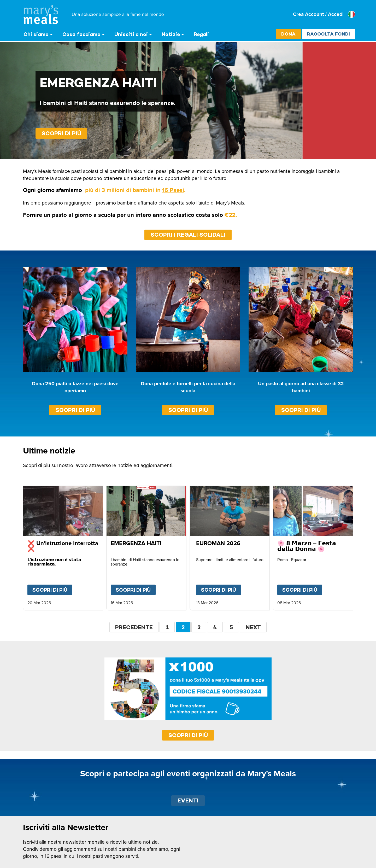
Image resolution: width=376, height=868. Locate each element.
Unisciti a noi (131, 34)
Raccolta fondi (328, 34)
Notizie (171, 34)
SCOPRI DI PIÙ (188, 735)
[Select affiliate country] (352, 14)
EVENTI (188, 800)
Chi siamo (36, 34)
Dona (288, 34)
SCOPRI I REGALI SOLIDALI (188, 235)
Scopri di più (61, 133)
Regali (201, 34)
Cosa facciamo (81, 34)
